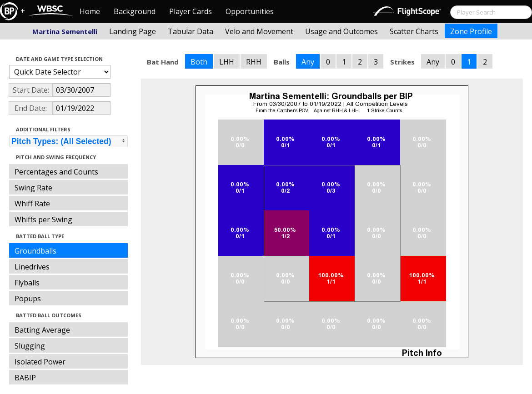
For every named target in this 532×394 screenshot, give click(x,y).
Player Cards (191, 11)
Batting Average (42, 330)
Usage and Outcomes (341, 31)
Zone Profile (471, 31)
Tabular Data (191, 31)
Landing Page (133, 31)
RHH (254, 62)
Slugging (30, 346)
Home (90, 11)
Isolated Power (40, 362)
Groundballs (35, 251)
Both (199, 62)
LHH (227, 62)
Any (308, 62)
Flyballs (27, 283)
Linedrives (32, 267)
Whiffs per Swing (43, 219)
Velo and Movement (259, 31)
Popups (28, 299)
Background (135, 11)
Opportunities (250, 11)
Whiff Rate (32, 204)
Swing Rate (33, 188)
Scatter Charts (414, 31)
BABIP (25, 378)
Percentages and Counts (56, 172)
